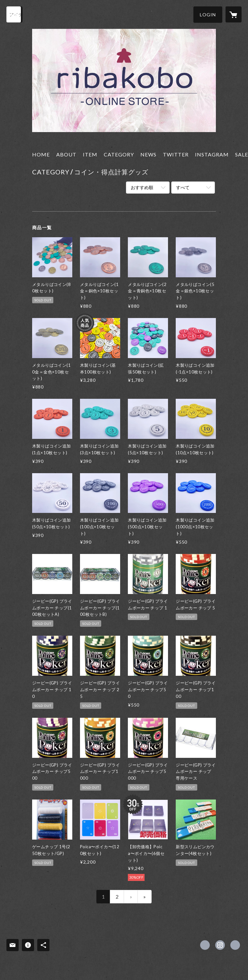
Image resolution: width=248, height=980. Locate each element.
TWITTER (176, 154)
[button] (208, 15)
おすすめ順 (142, 187)
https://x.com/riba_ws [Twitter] (205, 945)
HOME (41, 154)
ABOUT (66, 154)
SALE (242, 154)
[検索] (14, 14)
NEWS (148, 154)
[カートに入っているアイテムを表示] (234, 14)
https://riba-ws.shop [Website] (235, 945)
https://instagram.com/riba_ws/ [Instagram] (220, 945)
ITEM (90, 154)
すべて (183, 187)
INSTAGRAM (212, 154)
